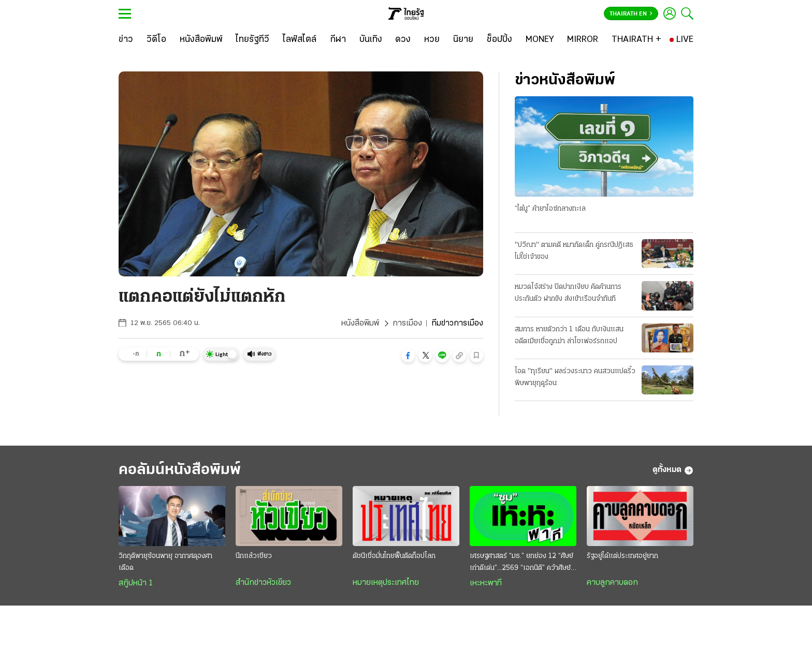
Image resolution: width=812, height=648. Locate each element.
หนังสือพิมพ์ (360, 323)
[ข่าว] (126, 40)
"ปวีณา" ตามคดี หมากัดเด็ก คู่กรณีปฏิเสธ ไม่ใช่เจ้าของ (574, 251)
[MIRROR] (583, 40)
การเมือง (407, 323)
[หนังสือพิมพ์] (201, 40)
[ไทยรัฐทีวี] (252, 40)
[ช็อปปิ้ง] (499, 40)
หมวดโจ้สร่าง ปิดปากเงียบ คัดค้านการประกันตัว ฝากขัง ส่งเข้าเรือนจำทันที (568, 293)
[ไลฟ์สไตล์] (300, 40)
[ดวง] (403, 40)
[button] (408, 356)
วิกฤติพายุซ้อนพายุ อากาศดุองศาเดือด (165, 562)
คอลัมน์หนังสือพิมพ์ (180, 470)
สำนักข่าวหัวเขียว (263, 583)
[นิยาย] (463, 40)
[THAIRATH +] (636, 40)
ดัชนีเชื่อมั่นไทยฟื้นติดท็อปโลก (394, 556)
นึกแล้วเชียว (254, 556)
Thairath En (631, 14)
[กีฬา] (338, 40)
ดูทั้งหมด (673, 470)
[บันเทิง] (371, 40)
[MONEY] (540, 40)
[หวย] (432, 40)
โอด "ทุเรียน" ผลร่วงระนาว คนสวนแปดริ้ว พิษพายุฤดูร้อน (575, 377)
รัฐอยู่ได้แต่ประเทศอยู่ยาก (622, 556)
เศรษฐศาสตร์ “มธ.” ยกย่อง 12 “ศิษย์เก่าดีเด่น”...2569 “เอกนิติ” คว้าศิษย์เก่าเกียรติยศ (521, 563)
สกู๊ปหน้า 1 (136, 583)
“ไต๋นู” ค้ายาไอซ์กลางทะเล (550, 209)
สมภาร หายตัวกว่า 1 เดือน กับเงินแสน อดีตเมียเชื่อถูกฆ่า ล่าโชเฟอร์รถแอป (569, 335)
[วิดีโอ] (156, 40)
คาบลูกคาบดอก (612, 583)
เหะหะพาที (486, 583)
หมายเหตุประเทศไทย (386, 583)
